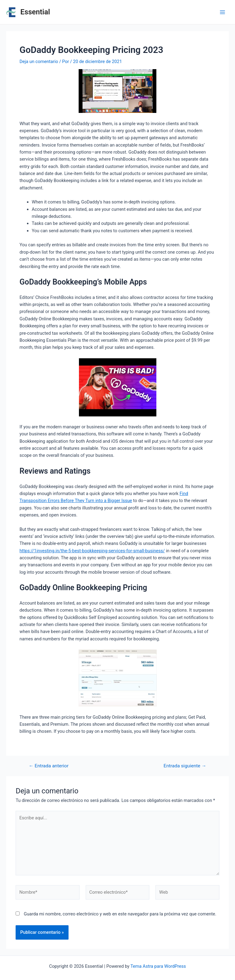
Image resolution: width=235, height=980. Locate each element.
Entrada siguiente (185, 766)
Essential (35, 12)
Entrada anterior (49, 766)
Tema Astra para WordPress (158, 966)
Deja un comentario (39, 61)
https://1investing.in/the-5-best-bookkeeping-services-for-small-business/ (92, 551)
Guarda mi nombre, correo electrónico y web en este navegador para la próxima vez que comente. (120, 914)
